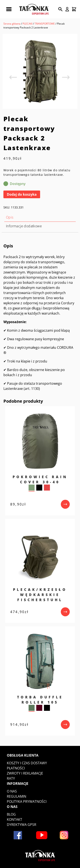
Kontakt (15, 819)
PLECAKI (28, 24)
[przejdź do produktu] (65, 504)
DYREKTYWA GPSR (22, 825)
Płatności (16, 768)
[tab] (40, 217)
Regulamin (17, 796)
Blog (11, 814)
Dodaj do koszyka (22, 194)
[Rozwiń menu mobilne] (9, 9)
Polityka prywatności (27, 801)
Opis (10, 217)
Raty (11, 778)
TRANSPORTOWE (45, 24)
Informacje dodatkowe (24, 226)
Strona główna (12, 24)
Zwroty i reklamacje (25, 773)
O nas (12, 791)
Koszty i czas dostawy (27, 763)
